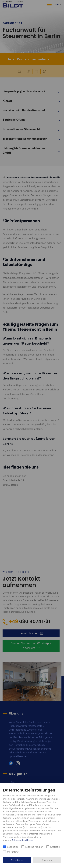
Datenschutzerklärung (22, 840)
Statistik (55, 847)
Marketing (13, 852)
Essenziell (13, 847)
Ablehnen (47, 860)
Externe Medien (34, 847)
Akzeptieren (17, 860)
